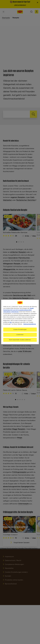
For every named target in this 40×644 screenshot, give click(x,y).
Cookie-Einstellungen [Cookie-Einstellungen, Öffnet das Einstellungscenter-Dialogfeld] (20, 329)
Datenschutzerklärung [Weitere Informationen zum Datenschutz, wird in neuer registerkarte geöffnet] (30, 324)
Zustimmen (20, 335)
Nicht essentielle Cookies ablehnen (20, 340)
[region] (20, 322)
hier (11, 322)
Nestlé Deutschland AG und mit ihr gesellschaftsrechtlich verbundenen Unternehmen (18, 310)
